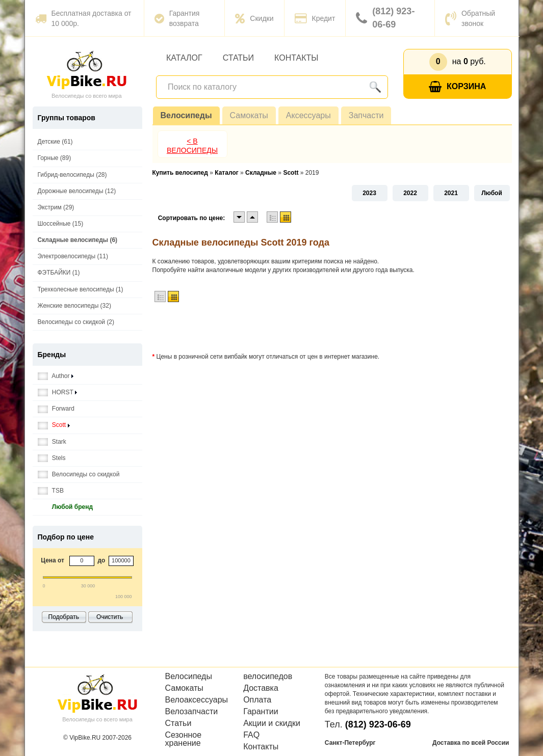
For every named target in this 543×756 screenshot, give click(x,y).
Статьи (238, 58)
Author (56, 376)
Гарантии (261, 712)
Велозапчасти (192, 712)
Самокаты (249, 115)
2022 (410, 193)
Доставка (261, 688)
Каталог (184, 58)
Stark (52, 442)
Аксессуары (308, 115)
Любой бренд (66, 507)
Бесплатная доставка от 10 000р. (83, 18)
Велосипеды (186, 115)
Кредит (315, 18)
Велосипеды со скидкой (79, 475)
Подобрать (64, 617)
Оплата (257, 700)
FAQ (251, 735)
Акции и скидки (272, 723)
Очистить (110, 617)
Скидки (254, 18)
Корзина (457, 87)
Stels (52, 458)
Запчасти (366, 115)
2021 (451, 193)
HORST (57, 393)
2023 (369, 193)
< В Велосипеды (192, 146)
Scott (54, 425)
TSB (51, 491)
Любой (492, 193)
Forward (56, 409)
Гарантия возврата (177, 18)
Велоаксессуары (197, 700)
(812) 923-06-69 (385, 18)
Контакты (296, 58)
